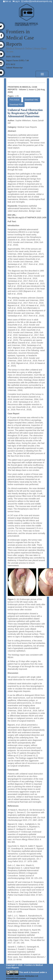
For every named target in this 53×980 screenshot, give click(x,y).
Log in (17, 1)
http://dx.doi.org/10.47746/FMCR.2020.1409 (27, 218)
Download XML (32, 100)
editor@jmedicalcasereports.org (37, 1)
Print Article (14, 100)
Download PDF (16, 105)
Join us (8, 1)
